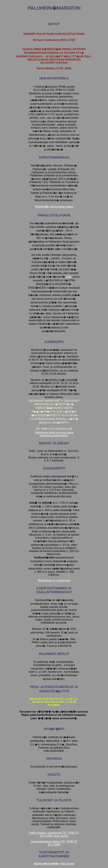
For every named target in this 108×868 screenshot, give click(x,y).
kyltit (69, 277)
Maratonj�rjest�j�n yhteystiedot (54, 864)
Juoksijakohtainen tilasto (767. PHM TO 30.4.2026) (54, 843)
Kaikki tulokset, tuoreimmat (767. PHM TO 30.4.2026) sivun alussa (54, 834)
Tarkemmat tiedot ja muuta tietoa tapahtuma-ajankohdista (54, 434)
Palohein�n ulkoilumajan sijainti (54, 207)
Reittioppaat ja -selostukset (54, 580)
